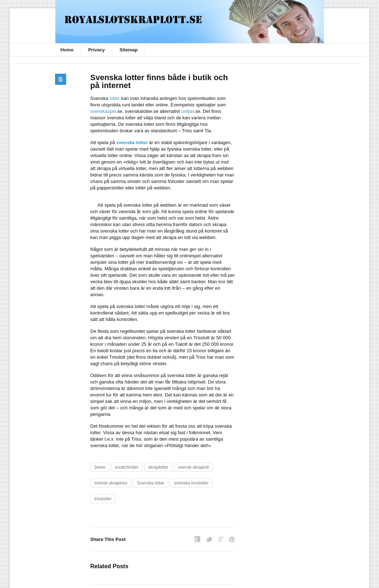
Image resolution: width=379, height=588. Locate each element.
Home (67, 50)
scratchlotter (127, 467)
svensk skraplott (193, 467)
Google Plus (221, 539)
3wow (100, 467)
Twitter (209, 539)
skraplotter (158, 467)
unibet (188, 111)
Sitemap (129, 50)
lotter (115, 98)
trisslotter (103, 499)
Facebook (197, 539)
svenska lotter (132, 143)
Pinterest (232, 539)
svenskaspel (103, 111)
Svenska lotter (151, 483)
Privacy (96, 50)
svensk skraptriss (111, 483)
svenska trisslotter (191, 483)
